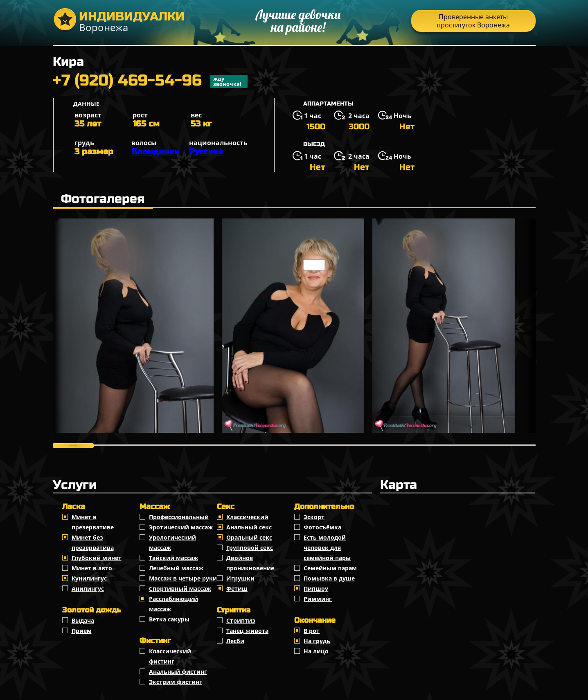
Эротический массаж (181, 527)
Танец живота (247, 631)
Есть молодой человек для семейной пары (327, 548)
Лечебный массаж (176, 568)
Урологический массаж (172, 542)
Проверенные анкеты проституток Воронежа (473, 21)
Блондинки (155, 152)
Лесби (235, 641)
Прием (82, 631)
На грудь (317, 641)
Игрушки (240, 578)
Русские (206, 152)
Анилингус (88, 589)
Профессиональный (179, 517)
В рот (312, 631)
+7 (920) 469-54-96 (150, 81)
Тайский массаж (173, 558)
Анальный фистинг (178, 672)
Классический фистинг (170, 656)
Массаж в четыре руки (183, 578)
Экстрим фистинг (176, 682)
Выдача (83, 620)
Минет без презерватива (93, 542)
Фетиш (237, 589)
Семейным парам (330, 568)
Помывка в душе (329, 578)
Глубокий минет (97, 558)
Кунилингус (89, 578)
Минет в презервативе (93, 522)
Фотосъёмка (322, 527)
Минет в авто (92, 568)
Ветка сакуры (169, 619)
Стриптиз (241, 620)
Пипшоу (316, 589)
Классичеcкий (247, 517)
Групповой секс (250, 548)
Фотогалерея (103, 199)
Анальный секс (249, 527)
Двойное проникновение (250, 563)
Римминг (318, 599)
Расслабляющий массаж (173, 604)
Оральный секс (249, 537)
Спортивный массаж (180, 589)
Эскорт (314, 517)
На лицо (316, 651)
